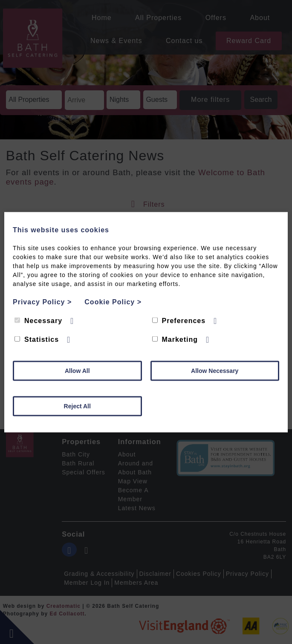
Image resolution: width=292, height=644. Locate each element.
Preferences (179, 320)
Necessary (38, 320)
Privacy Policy (42, 302)
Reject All (77, 406)
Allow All (77, 370)
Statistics (37, 339)
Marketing (175, 339)
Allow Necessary (215, 370)
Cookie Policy (113, 302)
